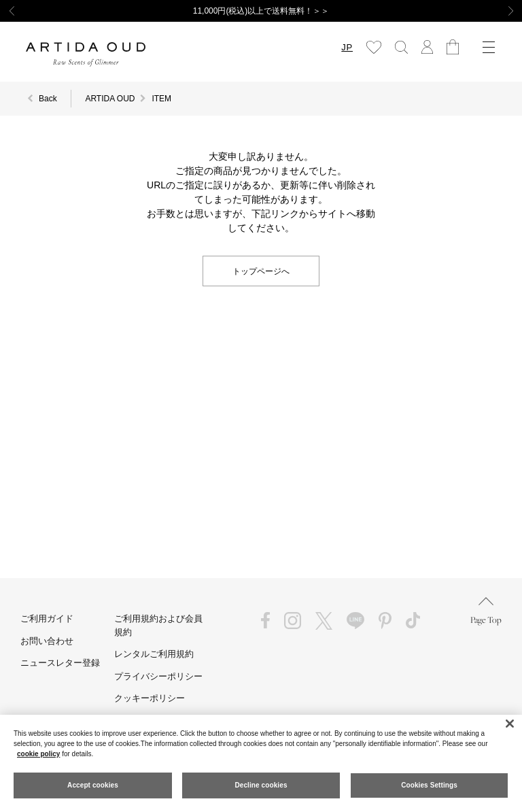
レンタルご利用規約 (154, 654)
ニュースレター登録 (60, 663)
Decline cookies (261, 785)
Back (48, 99)
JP (347, 47)
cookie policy (38, 754)
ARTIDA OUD (110, 99)
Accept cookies (93, 785)
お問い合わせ (47, 641)
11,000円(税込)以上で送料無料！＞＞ (261, 11)
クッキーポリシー (150, 698)
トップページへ (261, 270)
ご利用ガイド (47, 619)
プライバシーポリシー (158, 676)
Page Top (486, 611)
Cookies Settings (429, 785)
